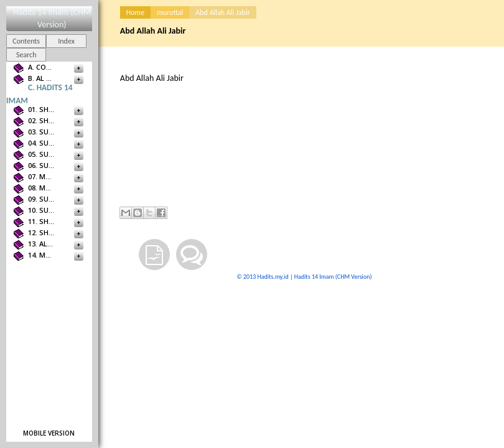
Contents (26, 41)
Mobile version (49, 433)
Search (26, 55)
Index (66, 41)
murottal (170, 12)
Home (135, 12)
